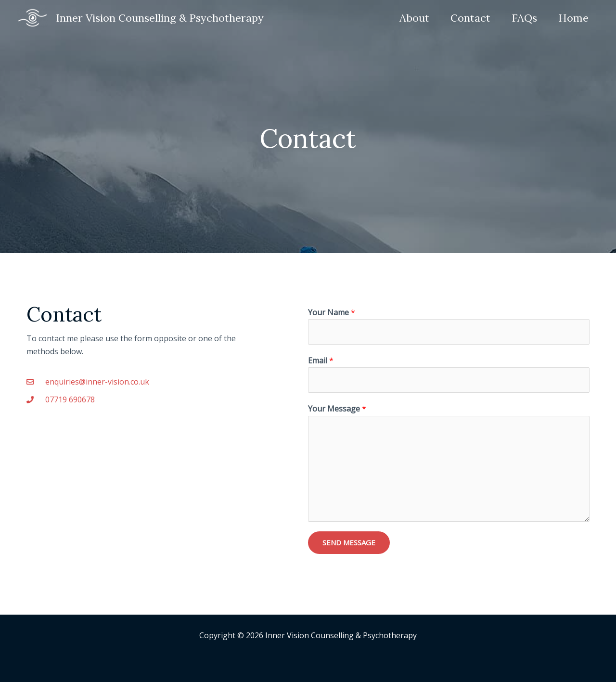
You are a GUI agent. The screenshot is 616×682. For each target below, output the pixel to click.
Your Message (337, 409)
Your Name (332, 312)
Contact (470, 18)
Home (573, 18)
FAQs (524, 18)
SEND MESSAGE (349, 542)
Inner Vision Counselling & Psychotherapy (160, 18)
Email (321, 360)
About (414, 18)
